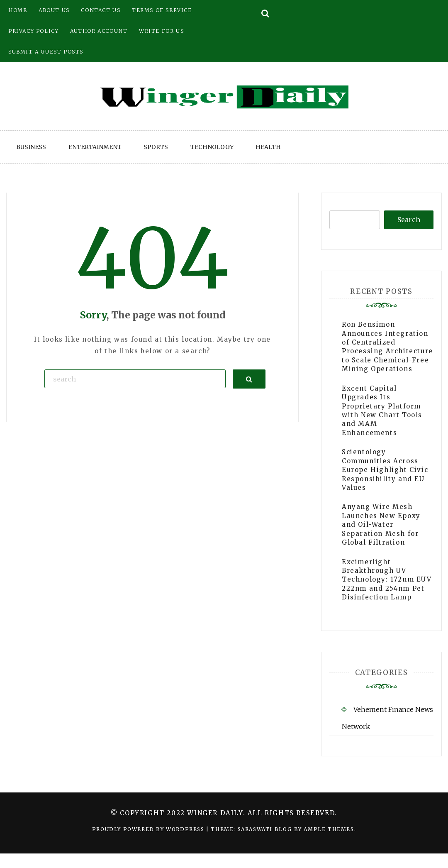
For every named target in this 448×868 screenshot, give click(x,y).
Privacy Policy (33, 31)
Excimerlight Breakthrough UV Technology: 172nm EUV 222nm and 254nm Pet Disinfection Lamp (387, 580)
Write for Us (161, 31)
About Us (54, 10)
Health (268, 147)
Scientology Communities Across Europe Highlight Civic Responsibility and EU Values (385, 470)
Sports (156, 147)
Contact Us (101, 10)
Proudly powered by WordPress (149, 829)
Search (409, 220)
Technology (212, 147)
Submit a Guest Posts (46, 52)
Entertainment (95, 147)
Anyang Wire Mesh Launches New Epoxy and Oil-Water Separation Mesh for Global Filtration (381, 524)
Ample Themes (329, 829)
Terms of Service (162, 10)
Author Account (99, 31)
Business (31, 147)
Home (18, 10)
